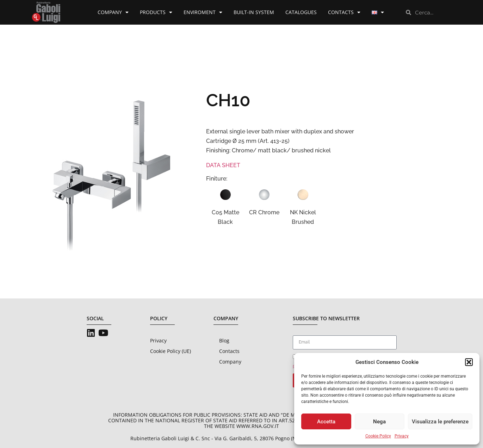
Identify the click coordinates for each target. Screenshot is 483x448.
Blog (224, 340)
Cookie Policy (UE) (171, 351)
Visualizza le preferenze (440, 422)
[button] (469, 362)
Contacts (344, 12)
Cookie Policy (378, 436)
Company (113, 12)
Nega (379, 422)
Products (156, 12)
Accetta (326, 422)
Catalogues (301, 12)
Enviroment (203, 12)
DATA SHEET (223, 165)
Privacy (402, 436)
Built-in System (254, 12)
